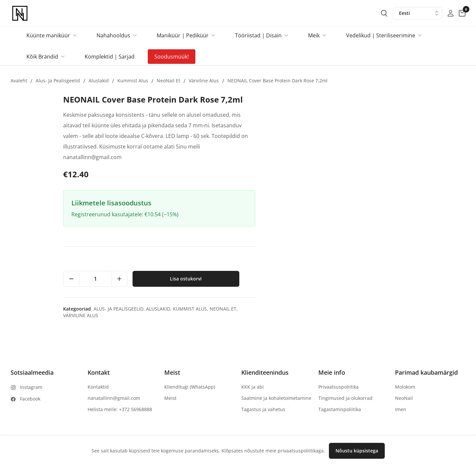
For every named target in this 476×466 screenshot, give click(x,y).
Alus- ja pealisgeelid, (330, 309)
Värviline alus (204, 81)
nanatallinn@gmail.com (114, 398)
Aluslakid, (370, 309)
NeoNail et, (434, 309)
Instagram (31, 387)
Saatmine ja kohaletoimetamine (276, 398)
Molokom (405, 387)
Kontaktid (98, 387)
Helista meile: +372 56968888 (120, 409)
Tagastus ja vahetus (263, 409)
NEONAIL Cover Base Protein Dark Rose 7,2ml (278, 81)
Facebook (30, 399)
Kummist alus (133, 81)
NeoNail (404, 398)
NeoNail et (168, 81)
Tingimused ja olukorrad (345, 398)
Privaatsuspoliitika (338, 387)
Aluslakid (99, 81)
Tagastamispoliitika (340, 409)
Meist (170, 398)
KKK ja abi (253, 387)
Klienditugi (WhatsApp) (190, 387)
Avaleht (19, 81)
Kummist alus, (402, 309)
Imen (401, 409)
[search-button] (384, 13)
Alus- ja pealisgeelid (58, 81)
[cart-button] (462, 13)
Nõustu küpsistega (357, 451)
